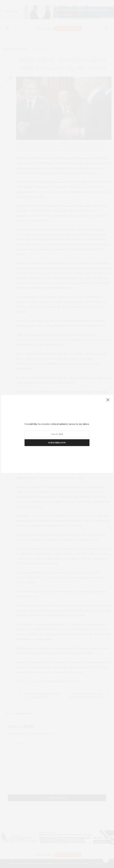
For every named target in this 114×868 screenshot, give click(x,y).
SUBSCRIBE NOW (57, 443)
